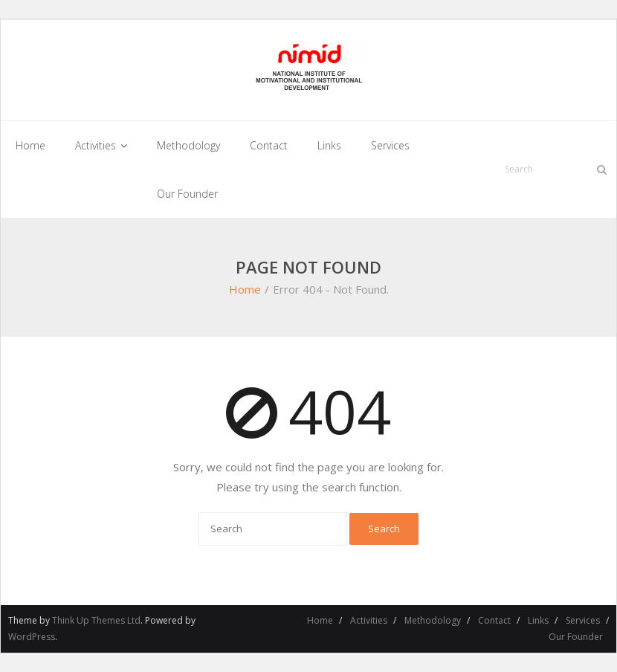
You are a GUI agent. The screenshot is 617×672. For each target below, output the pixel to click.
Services (583, 620)
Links (538, 620)
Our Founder (576, 637)
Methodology (433, 620)
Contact (494, 620)
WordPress (32, 637)
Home (245, 289)
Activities (369, 620)
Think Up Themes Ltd (96, 620)
